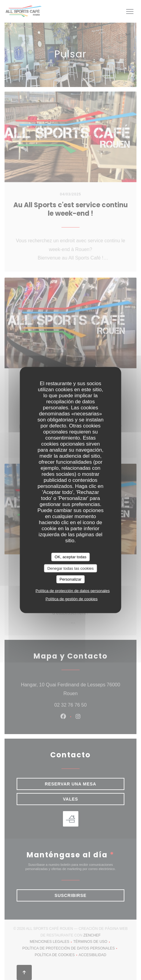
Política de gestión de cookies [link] (72, 599)
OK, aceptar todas (71, 557)
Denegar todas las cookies (70, 568)
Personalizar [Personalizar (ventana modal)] (70, 579)
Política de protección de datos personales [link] (73, 590)
